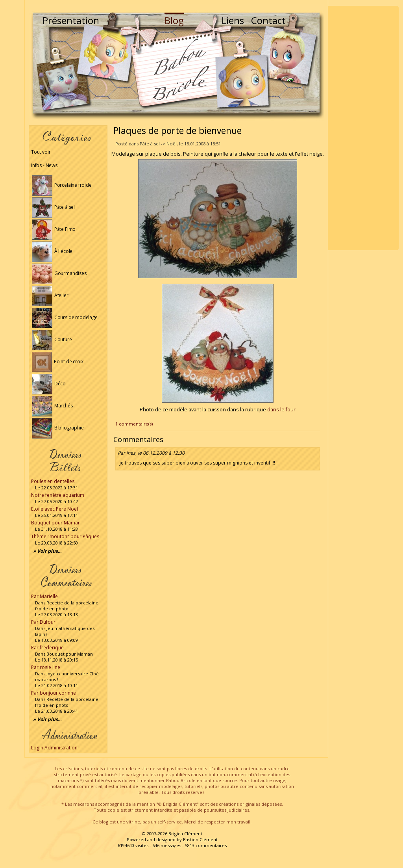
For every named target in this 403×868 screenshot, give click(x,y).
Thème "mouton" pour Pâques (65, 536)
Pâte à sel (53, 207)
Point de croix (58, 362)
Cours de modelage (65, 317)
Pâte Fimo (54, 229)
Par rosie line (46, 667)
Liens (233, 20)
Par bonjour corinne (54, 693)
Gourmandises (59, 273)
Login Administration (54, 748)
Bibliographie (58, 428)
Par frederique (47, 648)
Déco (49, 384)
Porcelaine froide (62, 185)
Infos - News (44, 165)
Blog (174, 20)
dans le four (281, 410)
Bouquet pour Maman (56, 523)
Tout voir (41, 152)
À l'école (52, 251)
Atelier (50, 295)
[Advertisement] (363, 128)
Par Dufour (43, 622)
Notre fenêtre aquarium (58, 495)
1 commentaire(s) (134, 424)
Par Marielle (44, 596)
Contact (268, 20)
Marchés (52, 406)
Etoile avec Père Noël (55, 509)
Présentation (71, 20)
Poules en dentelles (53, 481)
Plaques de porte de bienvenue (177, 130)
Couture (52, 339)
